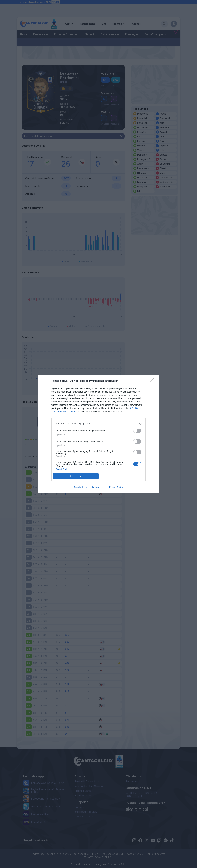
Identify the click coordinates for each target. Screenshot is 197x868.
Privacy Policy (116, 487)
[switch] (137, 431)
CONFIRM (76, 476)
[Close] (153, 381)
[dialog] (98, 434)
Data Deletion (81, 487)
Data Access (98, 487)
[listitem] (98, 424)
